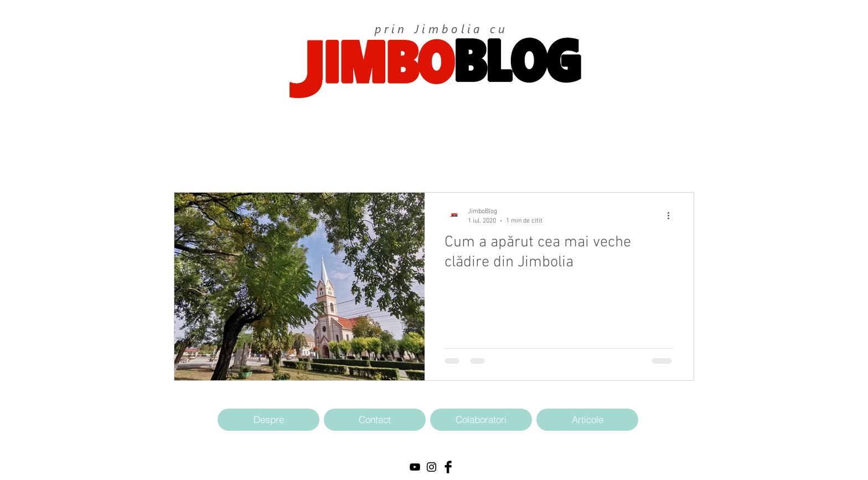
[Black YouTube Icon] (415, 467)
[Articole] (587, 420)
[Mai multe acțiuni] (672, 215)
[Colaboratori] (481, 420)
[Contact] (375, 420)
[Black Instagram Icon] (432, 467)
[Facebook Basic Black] (448, 467)
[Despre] (268, 420)
